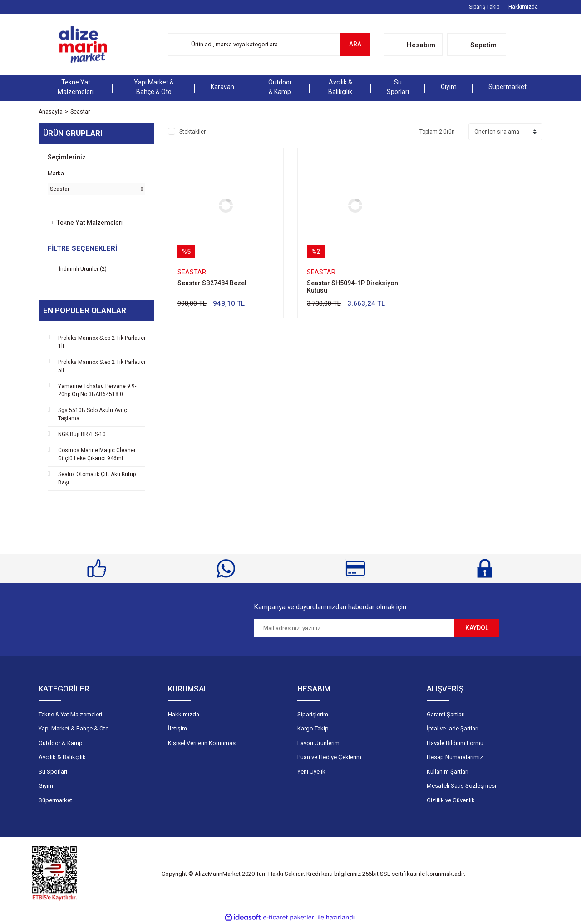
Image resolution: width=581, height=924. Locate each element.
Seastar (80, 112)
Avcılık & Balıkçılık (62, 757)
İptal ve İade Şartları (453, 728)
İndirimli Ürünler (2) (83, 269)
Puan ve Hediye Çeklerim (329, 757)
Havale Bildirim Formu (455, 743)
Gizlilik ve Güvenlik (451, 800)
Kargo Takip (313, 728)
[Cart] (477, 45)
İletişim (177, 728)
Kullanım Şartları (448, 772)
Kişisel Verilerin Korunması (202, 743)
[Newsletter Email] (354, 628)
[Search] (269, 45)
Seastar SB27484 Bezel (212, 283)
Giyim (46, 786)
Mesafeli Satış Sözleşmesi (461, 786)
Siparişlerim (313, 714)
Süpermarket (55, 800)
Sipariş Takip (484, 7)
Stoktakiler (192, 132)
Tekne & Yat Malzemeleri (70, 714)
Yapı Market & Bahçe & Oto (74, 728)
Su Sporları (53, 772)
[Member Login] (413, 45)
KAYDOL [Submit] (477, 628)
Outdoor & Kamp (61, 743)
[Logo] (83, 45)
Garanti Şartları (446, 714)
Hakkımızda (523, 7)
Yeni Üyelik (311, 772)
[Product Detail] (186, 252)
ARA (355, 44)
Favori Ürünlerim (318, 743)
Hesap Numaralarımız (455, 757)
